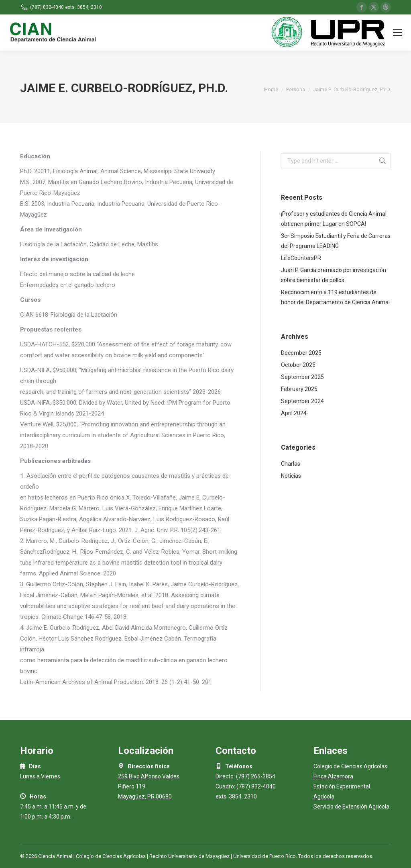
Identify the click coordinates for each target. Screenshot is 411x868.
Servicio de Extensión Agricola (351, 807)
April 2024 (294, 413)
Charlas (291, 464)
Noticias (291, 476)
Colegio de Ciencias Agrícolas (350, 766)
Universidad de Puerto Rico (265, 856)
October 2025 (298, 365)
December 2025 (301, 353)
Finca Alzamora (333, 776)
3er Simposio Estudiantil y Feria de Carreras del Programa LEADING (336, 241)
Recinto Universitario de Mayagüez (189, 856)
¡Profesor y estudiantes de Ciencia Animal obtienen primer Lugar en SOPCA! (334, 219)
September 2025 (302, 377)
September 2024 (302, 401)
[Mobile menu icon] (398, 33)
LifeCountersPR (301, 258)
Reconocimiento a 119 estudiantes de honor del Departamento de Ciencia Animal (335, 297)
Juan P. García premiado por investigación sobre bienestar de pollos (334, 275)
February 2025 (299, 389)
